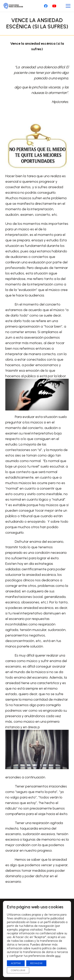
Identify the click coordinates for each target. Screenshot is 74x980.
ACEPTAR (16, 963)
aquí (58, 956)
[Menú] (68, 6)
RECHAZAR (36, 963)
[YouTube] (54, 6)
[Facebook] (46, 6)
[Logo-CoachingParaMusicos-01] (13, 6)
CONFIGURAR (18, 970)
